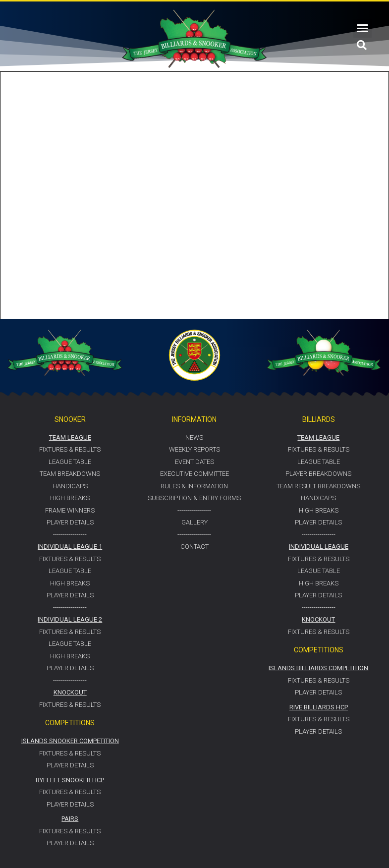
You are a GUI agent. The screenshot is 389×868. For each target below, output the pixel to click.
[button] (363, 28)
